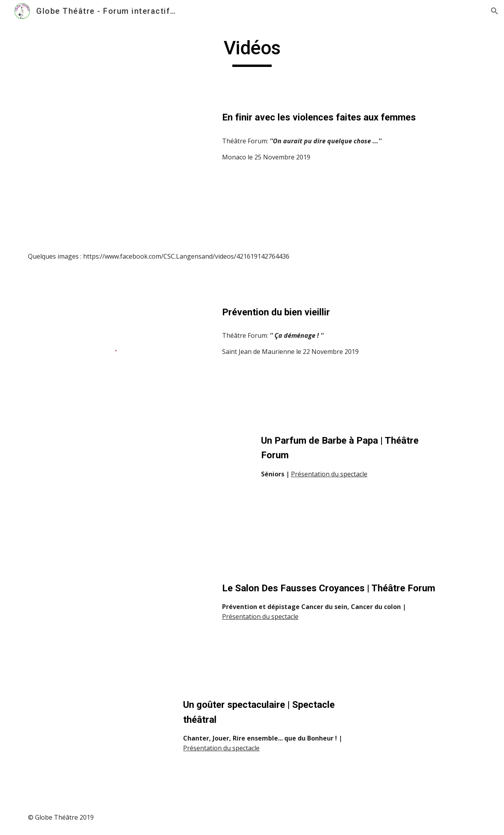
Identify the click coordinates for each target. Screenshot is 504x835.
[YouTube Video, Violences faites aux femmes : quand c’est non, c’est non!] (116, 167)
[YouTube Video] (97, 495)
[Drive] (97, 742)
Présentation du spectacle (329, 474)
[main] (252, 52)
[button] (495, 11)
